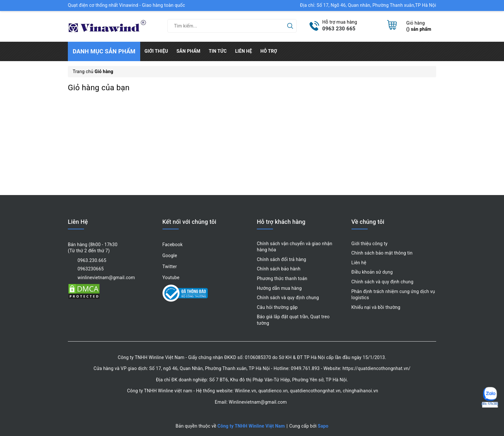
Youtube (171, 278)
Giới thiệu (156, 51)
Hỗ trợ (269, 51)
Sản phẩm (188, 51)
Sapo (323, 426)
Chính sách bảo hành (279, 269)
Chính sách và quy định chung (288, 298)
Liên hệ (244, 51)
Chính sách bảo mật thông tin (382, 253)
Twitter (170, 267)
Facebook (173, 245)
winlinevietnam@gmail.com (106, 278)
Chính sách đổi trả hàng (282, 259)
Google (170, 256)
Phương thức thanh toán (282, 278)
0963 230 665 (339, 29)
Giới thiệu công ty (370, 244)
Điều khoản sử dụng (372, 272)
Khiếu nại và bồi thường (376, 307)
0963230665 (91, 269)
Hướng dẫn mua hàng (279, 288)
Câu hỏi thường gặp (277, 307)
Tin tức (218, 51)
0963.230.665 (92, 260)
